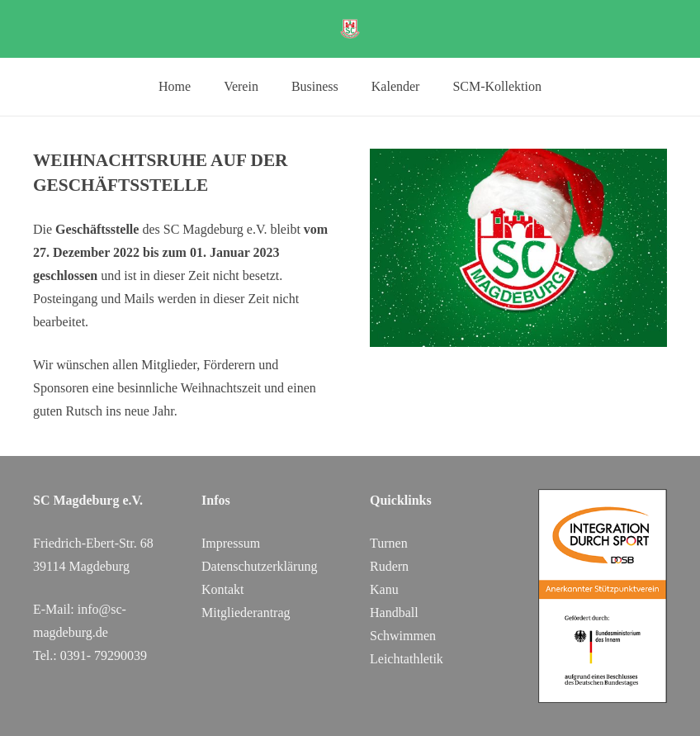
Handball (394, 613)
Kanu (384, 589)
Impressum (231, 543)
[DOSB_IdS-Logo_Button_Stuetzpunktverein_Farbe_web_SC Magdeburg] (603, 596)
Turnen (389, 543)
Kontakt (223, 589)
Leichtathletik (407, 659)
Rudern (389, 566)
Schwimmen (403, 636)
